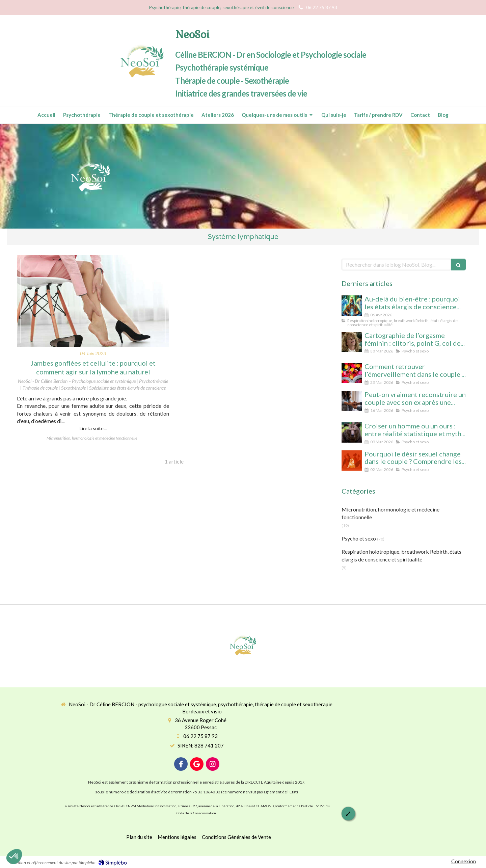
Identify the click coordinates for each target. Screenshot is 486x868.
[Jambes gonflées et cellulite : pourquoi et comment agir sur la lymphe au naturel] (93, 301)
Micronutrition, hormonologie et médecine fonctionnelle (390, 513)
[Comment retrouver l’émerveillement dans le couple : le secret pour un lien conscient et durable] (352, 373)
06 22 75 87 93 (200, 736)
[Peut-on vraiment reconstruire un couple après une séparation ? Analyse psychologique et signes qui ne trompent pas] (352, 401)
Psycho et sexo (359, 538)
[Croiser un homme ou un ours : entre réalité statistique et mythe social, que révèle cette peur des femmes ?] (352, 432)
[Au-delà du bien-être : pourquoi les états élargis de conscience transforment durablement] (352, 306)
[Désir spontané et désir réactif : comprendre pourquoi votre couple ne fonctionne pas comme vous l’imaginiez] (352, 461)
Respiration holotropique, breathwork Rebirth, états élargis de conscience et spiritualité (401, 555)
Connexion (464, 861)
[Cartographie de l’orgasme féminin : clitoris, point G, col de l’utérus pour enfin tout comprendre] (352, 342)
